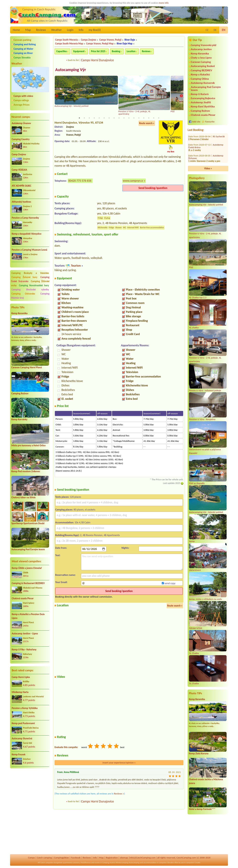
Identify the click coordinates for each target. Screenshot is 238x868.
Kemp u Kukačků (200, 74)
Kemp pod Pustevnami (23, 723)
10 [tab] (124, 118)
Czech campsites (47, 863)
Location (131, 51)
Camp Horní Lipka (21, 677)
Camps (31, 858)
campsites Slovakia (166, 863)
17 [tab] (159, 118)
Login (70, 30)
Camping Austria (109, 863)
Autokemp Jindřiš (201, 102)
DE (215, 30)
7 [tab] (109, 118)
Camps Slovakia (22, 57)
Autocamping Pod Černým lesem (28, 549)
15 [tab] (149, 118)
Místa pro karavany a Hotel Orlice (29, 445)
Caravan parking (22, 40)
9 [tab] (119, 118)
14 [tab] (144, 118)
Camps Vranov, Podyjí (110, 40)
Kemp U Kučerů (200, 94)
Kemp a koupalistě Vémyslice (27, 234)
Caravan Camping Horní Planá (27, 367)
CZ (207, 30)
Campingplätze (61, 858)
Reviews (41, 30)
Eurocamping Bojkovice (203, 98)
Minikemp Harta (20, 692)
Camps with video (23, 96)
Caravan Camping (201, 62)
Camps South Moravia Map (69, 44)
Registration (112, 858)
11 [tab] (129, 118)
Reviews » (119, 794)
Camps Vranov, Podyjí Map (100, 44)
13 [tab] (139, 118)
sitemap (124, 858)
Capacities (62, 51)
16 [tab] (154, 118)
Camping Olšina (200, 79)
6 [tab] (104, 118)
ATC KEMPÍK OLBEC (21, 186)
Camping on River (23, 53)
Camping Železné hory (24, 277)
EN (224, 30)
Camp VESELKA (19, 170)
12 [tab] (134, 118)
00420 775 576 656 (80, 181)
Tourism (76, 266)
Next (181, 96)
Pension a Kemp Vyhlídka (25, 708)
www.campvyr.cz (133, 181)
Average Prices (21, 105)
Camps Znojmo (88, 40)
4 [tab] (94, 118)
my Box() (95, 30)
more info (164, 3)
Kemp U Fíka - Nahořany (24, 650)
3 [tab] (89, 118)
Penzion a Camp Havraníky (25, 218)
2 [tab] (84, 118)
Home (16, 30)
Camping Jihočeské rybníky (30, 290)
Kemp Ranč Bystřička (203, 106)
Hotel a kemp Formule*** (202, 809)
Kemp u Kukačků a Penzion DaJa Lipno (28, 616)
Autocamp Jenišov (201, 49)
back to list (73, 60)
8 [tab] (114, 118)
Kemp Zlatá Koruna (199, 753)
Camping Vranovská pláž (204, 45)
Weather (56, 30)
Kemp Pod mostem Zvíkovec (26, 471)
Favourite (210, 122)
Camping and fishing (25, 44)
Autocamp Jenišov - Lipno (25, 634)
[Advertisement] (30, 789)
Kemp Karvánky (19, 419)
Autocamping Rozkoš (203, 66)
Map (28, 30)
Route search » (147, 123)
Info (81, 30)
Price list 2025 (98, 51)
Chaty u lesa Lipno (201, 58)
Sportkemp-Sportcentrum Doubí (28, 523)
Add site (196, 122)
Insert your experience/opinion (119, 763)
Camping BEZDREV (201, 70)
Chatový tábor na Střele (23, 497)
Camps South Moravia (66, 40)
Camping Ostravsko (23, 294)
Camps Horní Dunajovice (97, 60)
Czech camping (44, 858)
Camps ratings (21, 100)
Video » (208, 168)
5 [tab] (99, 118)
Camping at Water (23, 49)
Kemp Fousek (19, 754)
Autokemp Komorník (203, 83)
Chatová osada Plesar (23, 598)
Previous (57, 96)
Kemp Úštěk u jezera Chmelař (27, 568)
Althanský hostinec (21, 202)
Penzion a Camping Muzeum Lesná (30, 250)
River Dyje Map (125, 44)
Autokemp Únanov (21, 123)
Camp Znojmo (19, 154)
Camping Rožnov (20, 393)
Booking (116, 51)
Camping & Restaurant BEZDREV (28, 583)
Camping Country (21, 139)
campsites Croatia (193, 863)
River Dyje (130, 40)
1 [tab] (79, 118)
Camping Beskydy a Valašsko (30, 273)
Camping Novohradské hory (34, 285)
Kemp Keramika (19, 313)
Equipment (79, 51)
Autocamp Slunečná (22, 738)
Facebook (76, 858)
